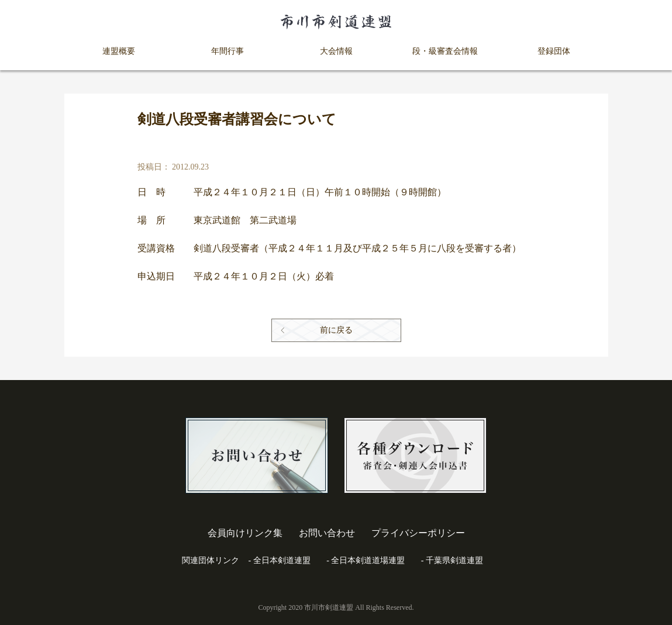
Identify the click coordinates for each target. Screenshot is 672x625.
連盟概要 (119, 51)
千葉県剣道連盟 (454, 560)
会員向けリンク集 (245, 533)
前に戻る (336, 330)
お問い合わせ (327, 533)
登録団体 (554, 51)
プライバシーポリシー (418, 533)
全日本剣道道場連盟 (368, 560)
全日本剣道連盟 (282, 560)
